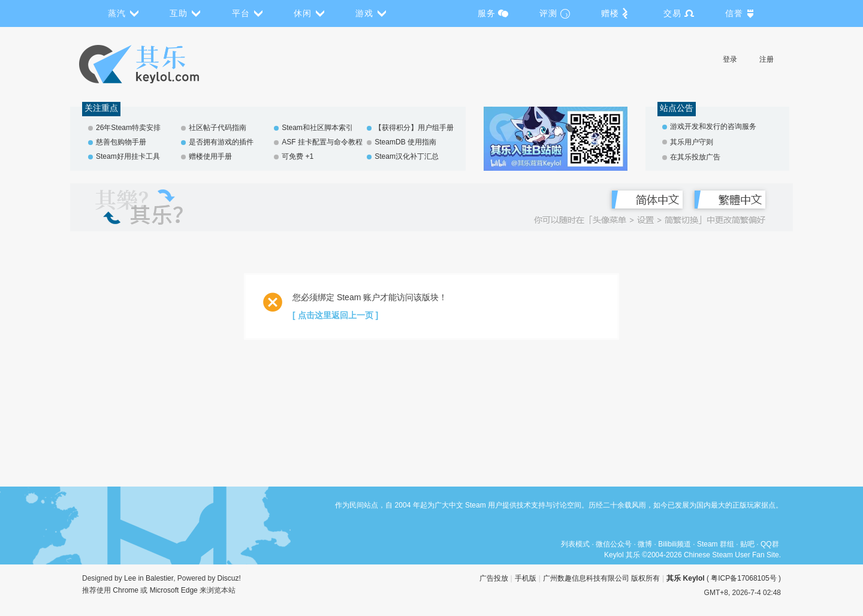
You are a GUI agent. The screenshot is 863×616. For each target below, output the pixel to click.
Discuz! (229, 578)
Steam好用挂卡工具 (128, 156)
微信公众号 (614, 544)
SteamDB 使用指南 (405, 142)
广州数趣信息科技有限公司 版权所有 (601, 578)
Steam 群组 (716, 544)
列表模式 (575, 544)
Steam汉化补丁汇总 (407, 156)
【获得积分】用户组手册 (414, 128)
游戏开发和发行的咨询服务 (713, 126)
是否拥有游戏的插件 (221, 142)
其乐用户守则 (692, 142)
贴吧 (747, 544)
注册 (767, 59)
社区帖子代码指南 (218, 128)
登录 (730, 59)
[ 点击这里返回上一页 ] (335, 315)
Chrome (126, 590)
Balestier (159, 578)
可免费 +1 (298, 156)
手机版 (526, 578)
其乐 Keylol (685, 578)
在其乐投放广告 (695, 157)
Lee (130, 578)
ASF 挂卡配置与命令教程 (322, 142)
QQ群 (770, 544)
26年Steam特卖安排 (128, 128)
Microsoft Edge (174, 590)
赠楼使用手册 (210, 156)
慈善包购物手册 (121, 142)
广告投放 (494, 578)
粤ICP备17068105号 (743, 578)
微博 (645, 544)
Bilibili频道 (675, 544)
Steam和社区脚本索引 (317, 128)
